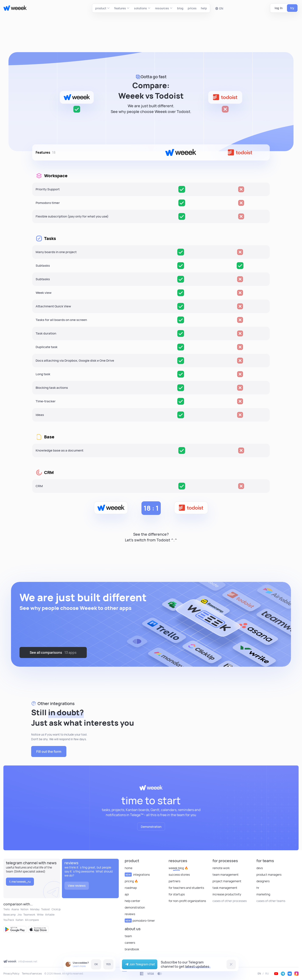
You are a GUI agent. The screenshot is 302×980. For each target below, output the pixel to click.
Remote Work (221, 868)
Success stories (179, 875)
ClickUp (56, 909)
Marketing (263, 894)
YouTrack (9, 920)
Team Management (226, 875)
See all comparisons (53, 652)
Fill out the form (48, 751)
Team (128, 936)
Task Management (225, 888)
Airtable (50, 915)
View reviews (77, 886)
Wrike (40, 915)
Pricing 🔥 (131, 881)
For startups (177, 894)
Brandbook (132, 949)
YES (108, 964)
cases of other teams (271, 901)
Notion (24, 909)
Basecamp (10, 915)
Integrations (137, 875)
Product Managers (269, 875)
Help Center (132, 901)
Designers (263, 881)
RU (267, 974)
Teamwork (29, 915)
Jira (20, 915)
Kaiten (20, 920)
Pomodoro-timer (140, 921)
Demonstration (151, 827)
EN (259, 974)
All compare (32, 920)
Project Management (227, 881)
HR (258, 888)
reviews (130, 914)
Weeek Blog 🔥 (178, 868)
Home (129, 868)
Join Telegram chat (140, 964)
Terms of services (32, 974)
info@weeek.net (28, 961)
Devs (260, 868)
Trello (7, 909)
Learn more (79, 966)
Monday (35, 909)
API (127, 894)
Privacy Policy (11, 974)
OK (96, 964)
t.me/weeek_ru (20, 882)
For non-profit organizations (187, 901)
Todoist (45, 909)
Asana (15, 909)
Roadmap (131, 888)
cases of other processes (230, 901)
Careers (130, 943)
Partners (174, 881)
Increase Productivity (227, 894)
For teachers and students (186, 888)
